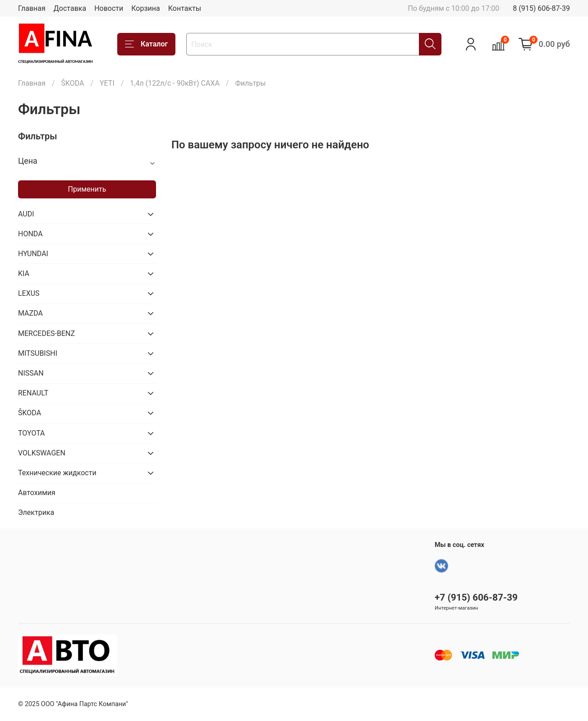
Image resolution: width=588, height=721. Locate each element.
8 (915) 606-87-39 (541, 8)
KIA (24, 273)
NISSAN (31, 373)
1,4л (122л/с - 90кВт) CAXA (175, 83)
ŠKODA (72, 83)
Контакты (185, 8)
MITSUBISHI (38, 353)
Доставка (70, 8)
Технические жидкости (57, 473)
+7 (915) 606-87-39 (476, 597)
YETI (107, 83)
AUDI (26, 214)
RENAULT (33, 393)
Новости (109, 8)
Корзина (145, 8)
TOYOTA (32, 433)
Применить (87, 189)
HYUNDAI (33, 254)
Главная (32, 8)
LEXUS (29, 293)
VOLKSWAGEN (42, 453)
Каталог (146, 44)
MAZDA (30, 313)
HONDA (30, 234)
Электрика (36, 512)
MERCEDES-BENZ (46, 333)
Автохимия (37, 493)
